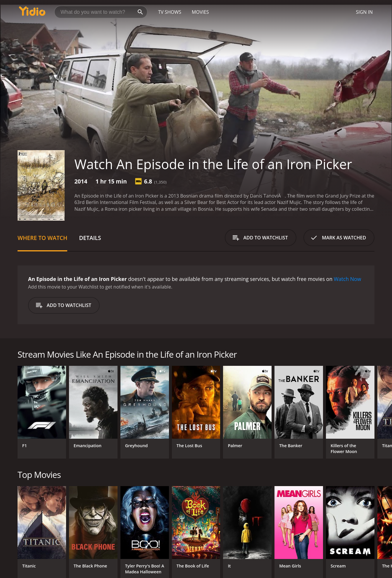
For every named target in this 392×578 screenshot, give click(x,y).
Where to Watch (42, 238)
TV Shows (170, 12)
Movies (200, 12)
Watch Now (348, 279)
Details (90, 238)
